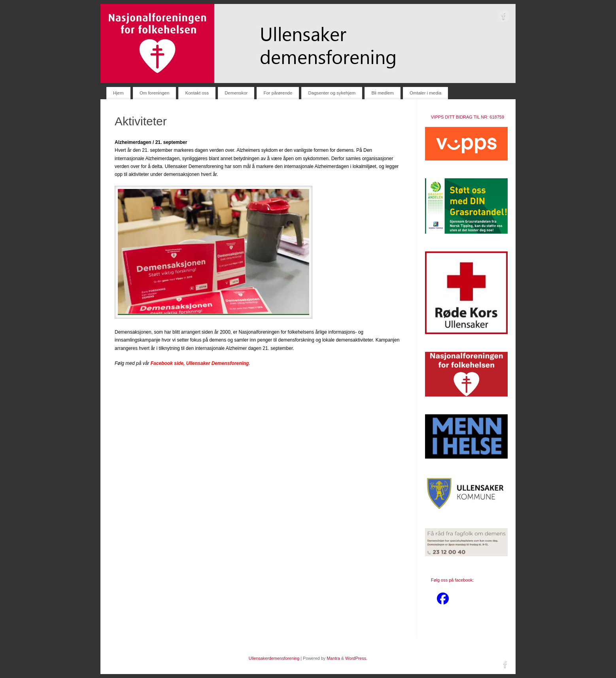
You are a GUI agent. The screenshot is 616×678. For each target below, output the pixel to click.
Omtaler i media (425, 93)
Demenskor (236, 93)
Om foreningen (154, 93)
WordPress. (356, 658)
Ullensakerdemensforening (274, 658)
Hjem (118, 93)
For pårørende (278, 93)
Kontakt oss (197, 93)
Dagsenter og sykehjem (332, 93)
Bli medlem (382, 93)
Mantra (333, 658)
